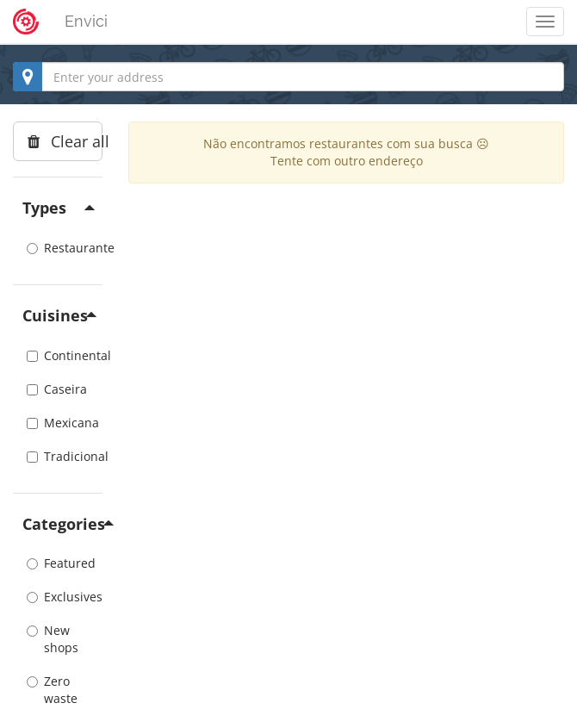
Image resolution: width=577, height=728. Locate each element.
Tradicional (58, 456)
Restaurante (58, 248)
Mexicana (58, 423)
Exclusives (58, 597)
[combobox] (288, 77)
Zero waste (52, 690)
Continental (58, 355)
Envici (86, 21)
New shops (53, 639)
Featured (58, 563)
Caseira (57, 389)
